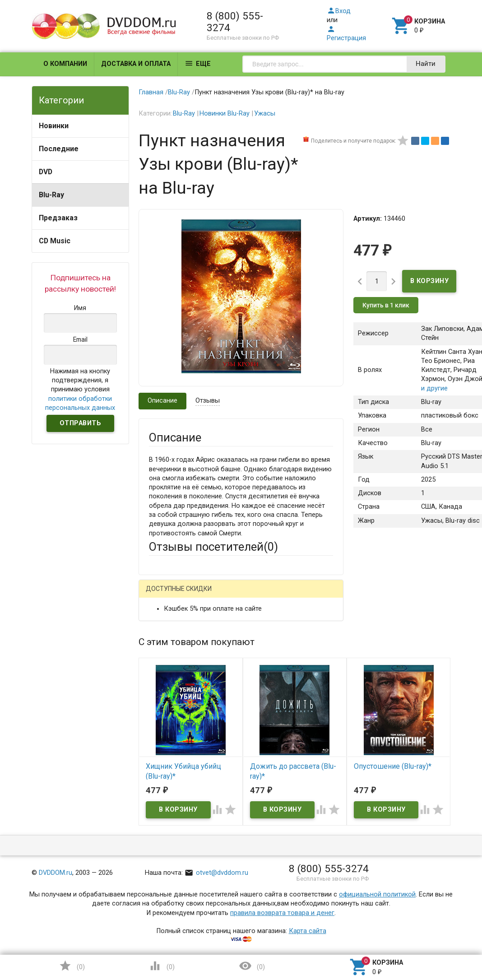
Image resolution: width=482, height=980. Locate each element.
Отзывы (208, 401)
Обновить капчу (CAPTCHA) (262, 901)
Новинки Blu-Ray (225, 114)
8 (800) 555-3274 (235, 22)
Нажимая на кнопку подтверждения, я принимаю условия (80, 390)
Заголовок (165, 717)
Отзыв (159, 765)
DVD (46, 172)
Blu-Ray (51, 195)
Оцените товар (172, 750)
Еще (198, 63)
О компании (65, 64)
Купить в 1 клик (386, 305)
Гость (161, 594)
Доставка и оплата (136, 64)
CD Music (55, 241)
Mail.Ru (207, 595)
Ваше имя (164, 641)
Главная (151, 92)
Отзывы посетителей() (213, 547)
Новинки (54, 126)
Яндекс (177, 609)
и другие (434, 388)
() (72, 966)
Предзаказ (58, 218)
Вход (339, 11)
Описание (162, 401)
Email (157, 674)
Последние (59, 149)
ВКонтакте (261, 595)
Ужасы (265, 114)
